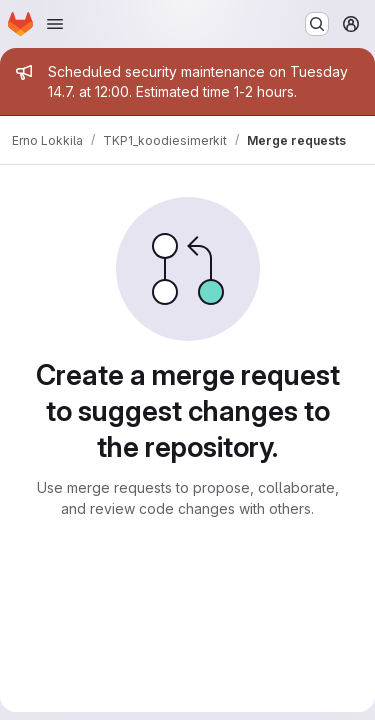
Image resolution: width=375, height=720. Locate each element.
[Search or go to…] (317, 24)
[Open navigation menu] (55, 24)
